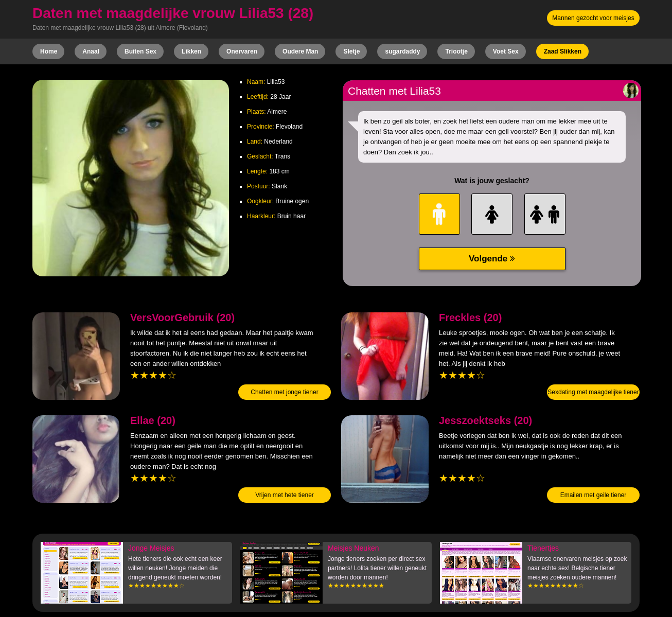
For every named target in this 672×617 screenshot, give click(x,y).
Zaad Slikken (563, 51)
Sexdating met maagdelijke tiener (593, 392)
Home (49, 51)
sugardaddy (402, 51)
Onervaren (242, 51)
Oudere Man (300, 51)
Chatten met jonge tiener (284, 392)
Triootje (456, 51)
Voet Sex (506, 51)
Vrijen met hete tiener (285, 495)
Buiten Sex (140, 51)
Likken (191, 51)
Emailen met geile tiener (594, 495)
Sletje (351, 51)
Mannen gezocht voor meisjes (593, 18)
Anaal (91, 51)
